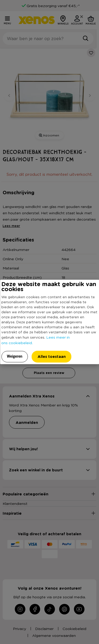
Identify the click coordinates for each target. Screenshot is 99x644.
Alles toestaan (52, 356)
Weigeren (15, 356)
